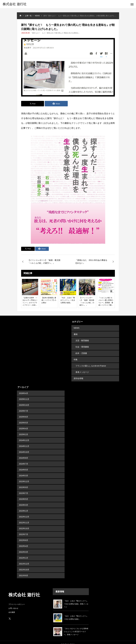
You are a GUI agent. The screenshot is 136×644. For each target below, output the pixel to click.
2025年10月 (24, 401)
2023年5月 (24, 495)
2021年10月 (24, 566)
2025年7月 (24, 407)
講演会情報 (78, 375)
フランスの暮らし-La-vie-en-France (91, 363)
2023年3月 (24, 501)
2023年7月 (24, 489)
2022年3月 (24, 548)
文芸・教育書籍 (82, 340)
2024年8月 (24, 454)
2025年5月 (24, 419)
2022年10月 (24, 525)
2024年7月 (24, 460)
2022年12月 (24, 513)
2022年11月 (24, 519)
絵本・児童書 (81, 351)
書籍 (75, 334)
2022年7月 (24, 531)
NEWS (76, 328)
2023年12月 (24, 478)
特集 (75, 357)
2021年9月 (24, 572)
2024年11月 (24, 442)
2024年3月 (24, 472)
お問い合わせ (13, 604)
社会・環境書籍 (82, 345)
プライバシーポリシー (17, 601)
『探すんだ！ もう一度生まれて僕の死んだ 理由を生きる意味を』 (55, 33)
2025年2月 (24, 431)
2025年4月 (24, 425)
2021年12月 (24, 560)
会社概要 (12, 608)
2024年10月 (24, 448)
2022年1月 (24, 554)
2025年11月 (24, 395)
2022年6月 (24, 536)
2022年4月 (24, 542)
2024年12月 (24, 436)
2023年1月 (24, 507)
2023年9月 (24, 484)
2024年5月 (24, 466)
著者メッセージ (82, 369)
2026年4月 (24, 389)
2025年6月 (24, 413)
